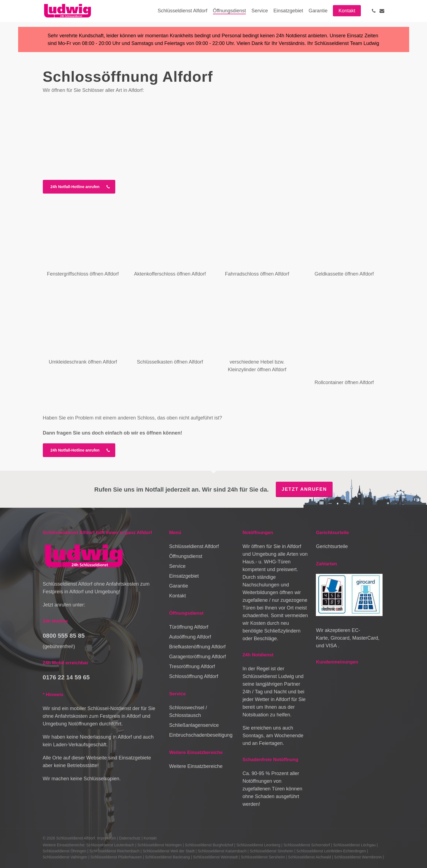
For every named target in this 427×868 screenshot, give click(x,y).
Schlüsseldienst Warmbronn (358, 857)
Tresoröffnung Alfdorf (192, 666)
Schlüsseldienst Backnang (167, 857)
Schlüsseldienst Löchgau (354, 845)
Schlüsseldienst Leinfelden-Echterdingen (331, 851)
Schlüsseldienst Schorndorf (307, 845)
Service (177, 566)
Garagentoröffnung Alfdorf (197, 657)
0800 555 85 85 (64, 636)
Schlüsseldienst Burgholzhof (209, 845)
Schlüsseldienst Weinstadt (215, 857)
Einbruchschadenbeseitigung (201, 735)
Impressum (106, 838)
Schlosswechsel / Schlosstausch (188, 711)
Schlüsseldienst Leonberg (258, 845)
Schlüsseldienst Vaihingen (65, 857)
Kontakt (177, 596)
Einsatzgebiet (184, 576)
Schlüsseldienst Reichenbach (115, 851)
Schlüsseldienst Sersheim (263, 857)
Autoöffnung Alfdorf (190, 637)
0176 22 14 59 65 (66, 677)
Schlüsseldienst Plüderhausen (116, 857)
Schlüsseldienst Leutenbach (110, 845)
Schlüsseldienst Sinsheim (272, 851)
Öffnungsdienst (186, 556)
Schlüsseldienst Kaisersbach (222, 851)
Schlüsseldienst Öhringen (65, 851)
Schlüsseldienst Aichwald (310, 857)
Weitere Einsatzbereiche (196, 766)
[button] (79, 187)
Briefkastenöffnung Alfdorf (197, 647)
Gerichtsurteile (332, 546)
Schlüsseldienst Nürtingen (160, 845)
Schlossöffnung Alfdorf (194, 676)
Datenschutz (130, 838)
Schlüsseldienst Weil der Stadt (169, 851)
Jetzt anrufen (304, 489)
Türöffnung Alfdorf (189, 627)
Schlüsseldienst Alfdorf (194, 546)
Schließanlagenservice (194, 725)
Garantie (179, 586)
